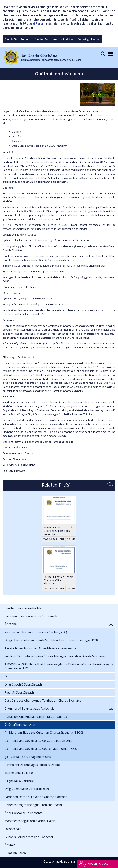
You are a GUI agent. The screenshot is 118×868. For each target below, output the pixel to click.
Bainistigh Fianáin (89, 39)
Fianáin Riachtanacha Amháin (54, 39)
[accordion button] (110, 485)
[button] (111, 624)
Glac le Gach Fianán (17, 39)
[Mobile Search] (103, 54)
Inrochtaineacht (99, 864)
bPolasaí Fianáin (34, 23)
